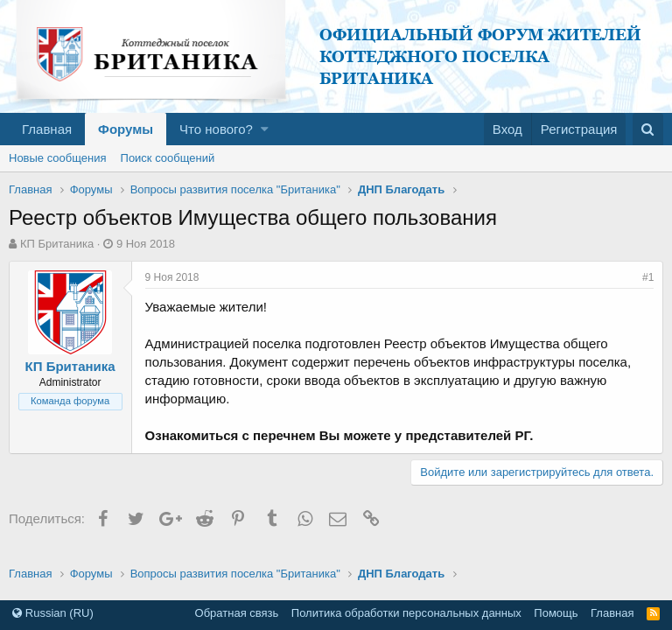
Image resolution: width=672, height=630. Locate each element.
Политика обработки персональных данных (406, 613)
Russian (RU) (53, 613)
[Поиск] (648, 129)
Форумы (126, 129)
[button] (265, 129)
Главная (47, 129)
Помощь (556, 613)
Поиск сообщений (168, 158)
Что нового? (216, 129)
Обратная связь (237, 613)
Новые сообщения (58, 158)
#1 (648, 277)
